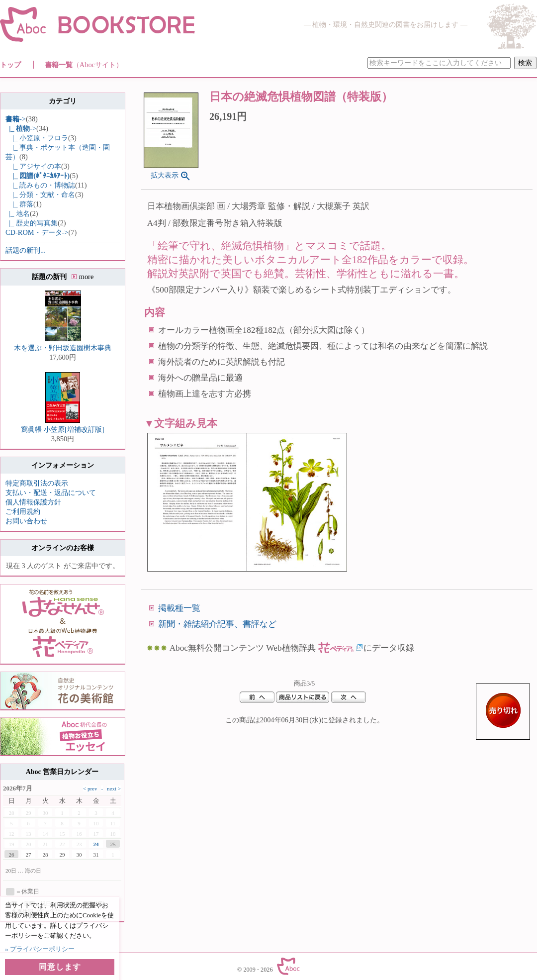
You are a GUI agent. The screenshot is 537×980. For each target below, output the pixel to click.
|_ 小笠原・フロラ (37, 138)
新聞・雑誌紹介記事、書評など (217, 624)
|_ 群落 (19, 204)
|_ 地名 (18, 213)
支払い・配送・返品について (51, 492)
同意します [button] (60, 967)
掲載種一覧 (179, 608)
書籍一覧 (84, 65)
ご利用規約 (23, 511)
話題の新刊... (26, 250)
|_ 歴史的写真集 (32, 223)
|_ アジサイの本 (33, 166)
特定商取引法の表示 (37, 483)
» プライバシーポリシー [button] (40, 949)
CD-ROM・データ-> (37, 232)
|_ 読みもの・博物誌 (40, 185)
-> (16, 119)
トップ (10, 65)
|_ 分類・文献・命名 (40, 195)
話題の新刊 (63, 277)
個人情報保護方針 (33, 502)
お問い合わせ (26, 521)
